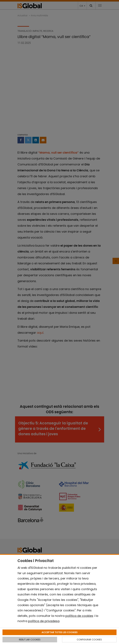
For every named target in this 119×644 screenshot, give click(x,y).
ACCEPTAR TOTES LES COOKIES (60, 632)
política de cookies (79, 616)
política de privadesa (44, 621)
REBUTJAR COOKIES (30, 640)
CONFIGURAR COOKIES (89, 640)
